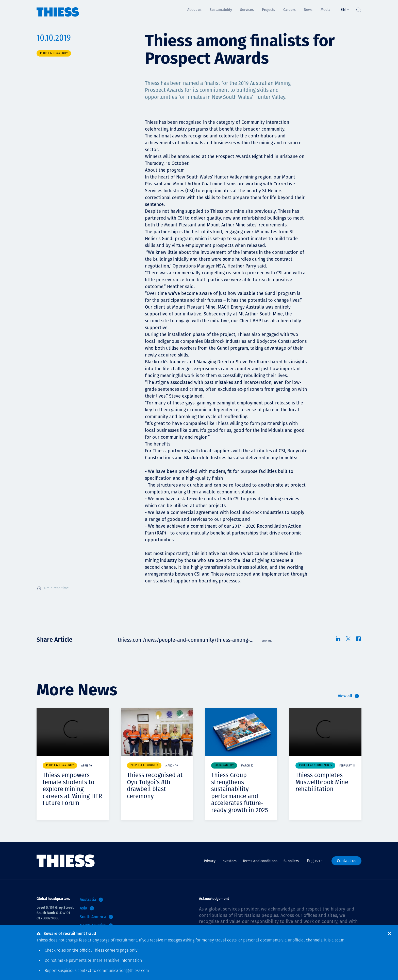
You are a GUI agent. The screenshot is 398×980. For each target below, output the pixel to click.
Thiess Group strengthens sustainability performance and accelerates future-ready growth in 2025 (240, 793)
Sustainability (224, 765)
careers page (117, 951)
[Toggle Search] (358, 9)
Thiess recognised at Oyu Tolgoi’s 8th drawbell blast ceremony (155, 786)
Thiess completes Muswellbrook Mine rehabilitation (322, 782)
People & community (54, 53)
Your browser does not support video (73, 732)
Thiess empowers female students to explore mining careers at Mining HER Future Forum (73, 789)
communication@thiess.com (123, 971)
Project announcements (315, 765)
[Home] (58, 8)
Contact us (346, 861)
